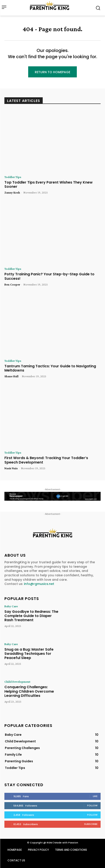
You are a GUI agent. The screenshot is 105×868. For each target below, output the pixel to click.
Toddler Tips (13, 177)
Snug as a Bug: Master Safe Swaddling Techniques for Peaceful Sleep (29, 654)
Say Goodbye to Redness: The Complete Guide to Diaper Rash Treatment (31, 616)
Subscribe (91, 824)
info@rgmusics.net (39, 584)
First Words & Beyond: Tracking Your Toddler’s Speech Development (46, 460)
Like (95, 796)
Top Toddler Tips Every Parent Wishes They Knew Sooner (49, 184)
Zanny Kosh (12, 192)
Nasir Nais (11, 468)
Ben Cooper (12, 284)
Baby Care (11, 606)
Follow (92, 805)
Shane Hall (11, 376)
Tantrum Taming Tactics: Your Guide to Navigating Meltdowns (50, 368)
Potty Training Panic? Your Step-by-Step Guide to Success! (49, 276)
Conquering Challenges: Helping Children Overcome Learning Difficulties (29, 691)
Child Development (17, 682)
